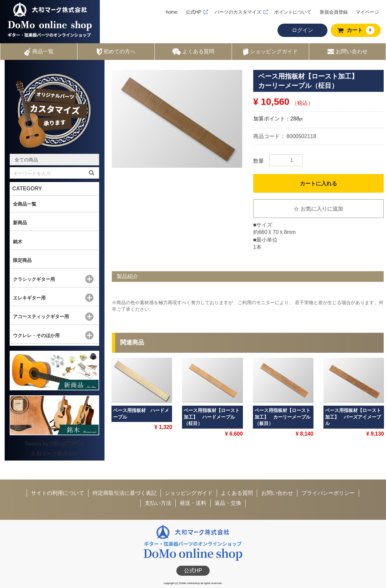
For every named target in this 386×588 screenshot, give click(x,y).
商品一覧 (39, 52)
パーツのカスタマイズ (238, 12)
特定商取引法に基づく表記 (124, 493)
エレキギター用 (29, 298)
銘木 (18, 242)
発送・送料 (193, 503)
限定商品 (22, 260)
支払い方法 (158, 503)
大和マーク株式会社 (55, 454)
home (172, 12)
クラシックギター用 (34, 279)
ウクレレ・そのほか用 (36, 335)
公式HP (193, 12)
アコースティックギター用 (41, 316)
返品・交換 (228, 503)
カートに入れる (318, 184)
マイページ (367, 12)
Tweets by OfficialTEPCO (54, 444)
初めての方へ (116, 52)
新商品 (20, 223)
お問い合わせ (348, 52)
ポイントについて (293, 12)
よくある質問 (193, 52)
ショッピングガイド (271, 52)
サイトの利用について (58, 493)
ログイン (302, 30)
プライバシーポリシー (328, 493)
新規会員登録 (334, 12)
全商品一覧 (25, 204)
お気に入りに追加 (318, 209)
